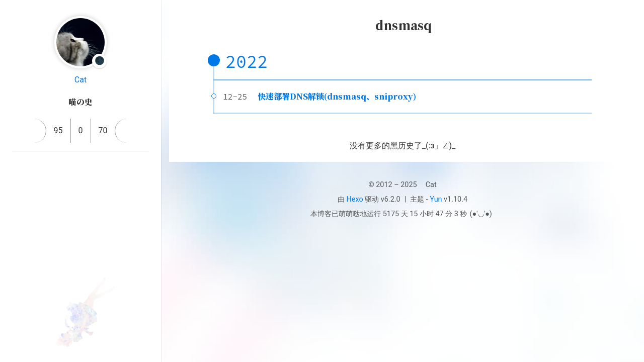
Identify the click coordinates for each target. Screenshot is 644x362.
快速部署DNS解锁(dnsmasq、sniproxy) (337, 96)
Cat (80, 80)
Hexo (355, 199)
